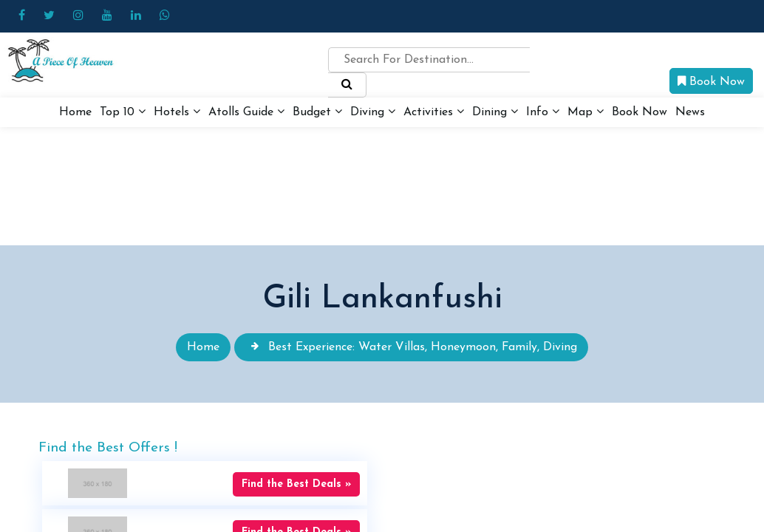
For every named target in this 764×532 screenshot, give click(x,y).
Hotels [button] (177, 112)
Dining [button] (495, 112)
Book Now (711, 81)
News (690, 112)
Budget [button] (317, 112)
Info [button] (543, 112)
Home (75, 112)
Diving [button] (373, 112)
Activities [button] (434, 112)
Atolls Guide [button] (246, 112)
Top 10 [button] (123, 112)
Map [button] (586, 112)
